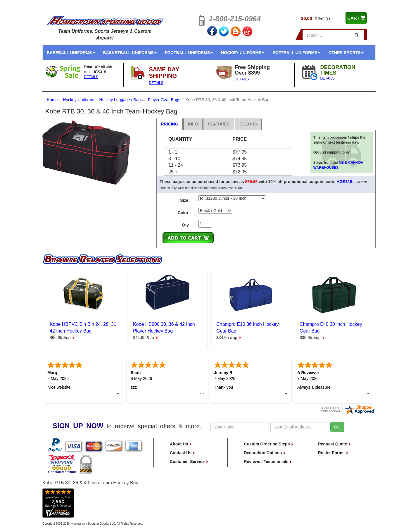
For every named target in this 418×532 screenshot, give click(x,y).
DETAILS (91, 77)
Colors (248, 124)
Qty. (186, 225)
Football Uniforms (189, 53)
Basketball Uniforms (130, 53)
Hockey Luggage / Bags (121, 100)
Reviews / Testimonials (268, 462)
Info (193, 124)
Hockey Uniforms (243, 53)
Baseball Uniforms (71, 53)
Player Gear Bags (164, 100)
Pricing (170, 124)
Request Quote (335, 444)
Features (219, 124)
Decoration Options (265, 453)
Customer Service (189, 462)
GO (337, 427)
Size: (185, 200)
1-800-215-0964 (235, 19)
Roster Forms (333, 453)
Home (52, 100)
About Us (181, 444)
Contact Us (183, 453)
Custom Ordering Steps (269, 444)
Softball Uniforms (296, 53)
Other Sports (346, 53)
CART (356, 18)
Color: (184, 213)
